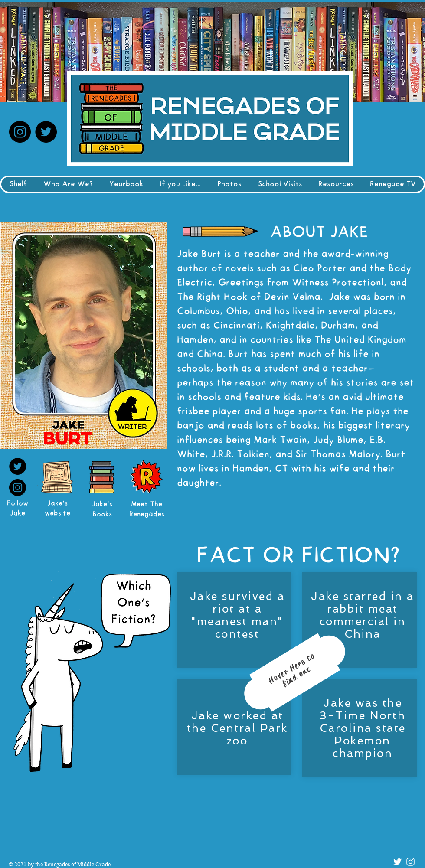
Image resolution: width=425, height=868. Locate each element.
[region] (296, 679)
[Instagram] (20, 132)
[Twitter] (46, 132)
